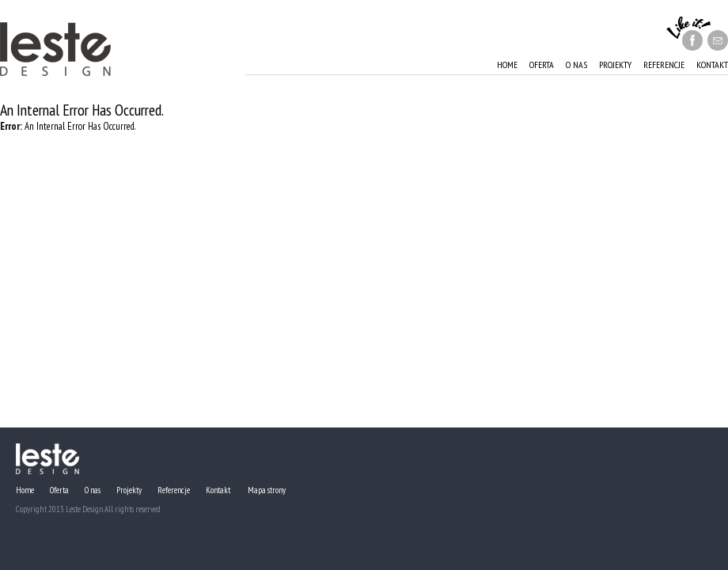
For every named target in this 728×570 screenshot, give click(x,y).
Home (507, 65)
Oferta (542, 65)
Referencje (664, 65)
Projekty (615, 65)
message (718, 40)
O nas (576, 65)
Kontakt (712, 65)
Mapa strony (267, 490)
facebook (692, 40)
